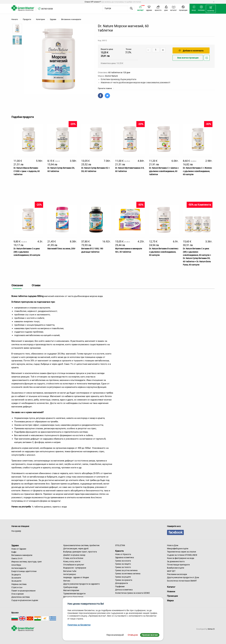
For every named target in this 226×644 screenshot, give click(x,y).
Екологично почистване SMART (182, 581)
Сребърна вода (70, 587)
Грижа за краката (124, 580)
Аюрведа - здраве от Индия (76, 577)
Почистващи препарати (178, 565)
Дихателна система (21, 597)
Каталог (171, 587)
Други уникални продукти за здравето (82, 584)
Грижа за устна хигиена (126, 570)
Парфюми (120, 586)
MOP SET (171, 571)
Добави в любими (207, 59)
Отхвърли (133, 635)
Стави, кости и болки (73, 558)
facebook (175, 532)
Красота (119, 551)
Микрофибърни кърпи (178, 549)
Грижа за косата (123, 561)
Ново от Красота (123, 554)
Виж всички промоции (188, 58)
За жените (16, 578)
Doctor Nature (111, 76)
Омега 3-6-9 (17, 558)
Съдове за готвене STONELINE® (182, 555)
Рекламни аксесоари (177, 574)
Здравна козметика (125, 557)
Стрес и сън (17, 587)
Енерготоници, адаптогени (24, 571)
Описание (17, 285)
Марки (170, 601)
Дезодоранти (122, 583)
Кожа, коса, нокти (72, 561)
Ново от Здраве (19, 549)
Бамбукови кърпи (176, 568)
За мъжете (16, 581)
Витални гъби (70, 571)
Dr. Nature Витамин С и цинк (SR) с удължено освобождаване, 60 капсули (27, 252)
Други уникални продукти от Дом (183, 577)
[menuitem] (211, 9)
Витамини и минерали (22, 555)
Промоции (172, 596)
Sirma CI (211, 629)
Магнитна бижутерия (73, 597)
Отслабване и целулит (74, 565)
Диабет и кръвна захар (74, 555)
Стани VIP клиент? (93, 2)
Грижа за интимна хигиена (128, 574)
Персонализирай (115, 635)
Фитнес (67, 581)
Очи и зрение (18, 594)
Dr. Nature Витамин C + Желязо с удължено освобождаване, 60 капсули (197, 171)
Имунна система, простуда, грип (27, 562)
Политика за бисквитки (79, 625)
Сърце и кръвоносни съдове (25, 600)
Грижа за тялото (123, 567)
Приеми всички (150, 635)
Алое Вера (16, 565)
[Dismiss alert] (214, 2)
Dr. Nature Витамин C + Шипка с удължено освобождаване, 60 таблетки (164, 171)
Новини (171, 592)
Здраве (15, 546)
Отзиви (36, 285)
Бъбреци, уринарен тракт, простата (80, 552)
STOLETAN (120, 545)
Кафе (14, 552)
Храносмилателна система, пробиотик (81, 545)
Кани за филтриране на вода (181, 558)
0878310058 (47, 9)
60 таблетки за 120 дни (119, 72)
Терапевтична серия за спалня (182, 552)
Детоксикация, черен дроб (76, 549)
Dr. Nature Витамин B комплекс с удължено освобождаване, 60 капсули (164, 252)
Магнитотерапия (71, 590)
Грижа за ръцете (123, 577)
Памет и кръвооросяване (23, 591)
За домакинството (176, 561)
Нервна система (19, 584)
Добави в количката (191, 51)
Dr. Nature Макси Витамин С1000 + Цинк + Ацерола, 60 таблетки (27, 171)
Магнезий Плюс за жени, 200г (61, 249)
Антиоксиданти (19, 568)
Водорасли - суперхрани (75, 568)
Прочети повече (106, 88)
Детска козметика (124, 590)
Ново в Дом (173, 545)
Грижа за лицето (123, 564)
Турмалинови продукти (74, 594)
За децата (16, 575)
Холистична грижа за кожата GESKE (132, 593)
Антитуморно (70, 574)
